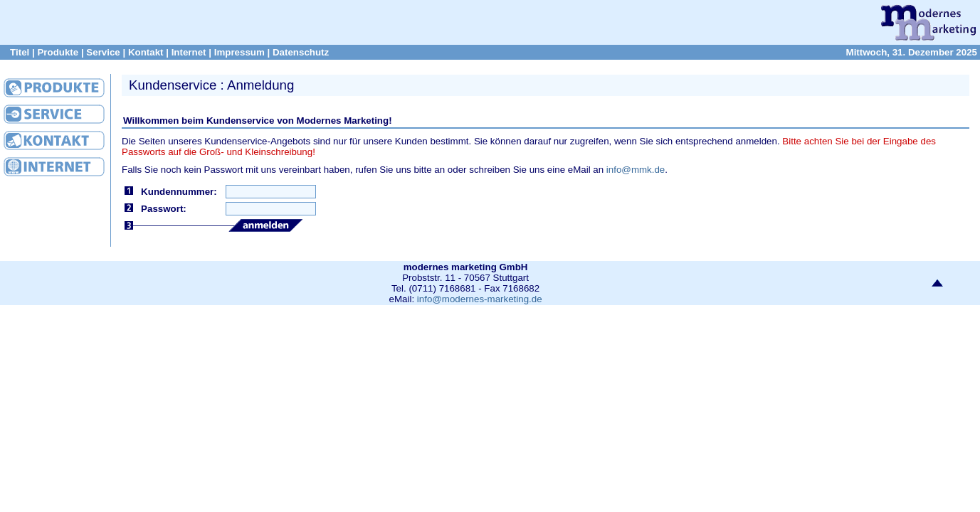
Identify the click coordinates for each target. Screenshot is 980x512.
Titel (20, 52)
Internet (189, 52)
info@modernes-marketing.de (480, 299)
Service (103, 52)
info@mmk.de (636, 170)
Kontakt (146, 52)
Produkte (58, 52)
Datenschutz (301, 52)
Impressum (239, 52)
